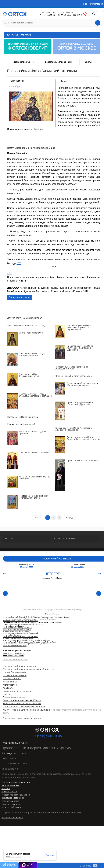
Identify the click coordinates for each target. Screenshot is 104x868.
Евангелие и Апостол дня (14, 656)
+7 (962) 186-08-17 (65, 13)
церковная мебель (10, 785)
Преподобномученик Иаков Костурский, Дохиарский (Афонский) (80, 348)
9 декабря (14, 87)
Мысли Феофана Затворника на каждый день (27, 710)
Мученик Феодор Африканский (15, 646)
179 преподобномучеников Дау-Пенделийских (20, 621)
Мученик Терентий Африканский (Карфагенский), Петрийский (27, 644)
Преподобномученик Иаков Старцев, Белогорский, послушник (36, 395)
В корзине (86, 866)
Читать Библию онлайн (15, 672)
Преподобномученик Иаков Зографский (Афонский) (80, 404)
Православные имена (14, 697)
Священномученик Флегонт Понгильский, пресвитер (23, 624)
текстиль (6, 789)
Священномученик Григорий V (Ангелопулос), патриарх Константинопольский (33, 623)
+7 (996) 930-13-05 (47, 13)
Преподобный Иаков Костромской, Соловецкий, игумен (72, 368)
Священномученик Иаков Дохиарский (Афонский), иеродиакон (73, 429)
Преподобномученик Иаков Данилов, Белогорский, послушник (84, 438)
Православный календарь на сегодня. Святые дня (29, 669)
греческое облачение (12, 807)
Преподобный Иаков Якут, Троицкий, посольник (32, 355)
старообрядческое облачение (16, 795)
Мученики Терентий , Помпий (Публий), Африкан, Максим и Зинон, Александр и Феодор (52, 610)
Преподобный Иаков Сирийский (23, 417)
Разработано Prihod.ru (12, 818)
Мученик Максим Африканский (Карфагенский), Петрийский (26, 640)
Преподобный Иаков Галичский (82, 461)
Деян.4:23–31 (9, 654)
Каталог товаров (53, 35)
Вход (85, 4)
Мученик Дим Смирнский (13, 635)
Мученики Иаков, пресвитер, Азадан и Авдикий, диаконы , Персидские (30, 619)
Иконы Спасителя (12, 679)
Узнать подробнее (13, 857)
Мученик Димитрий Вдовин (13, 626)
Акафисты (8, 688)
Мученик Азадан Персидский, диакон (17, 630)
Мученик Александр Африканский (16, 632)
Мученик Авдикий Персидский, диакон (18, 628)
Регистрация (97, 4)
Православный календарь (56, 559)
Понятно (50, 855)
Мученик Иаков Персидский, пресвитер (33, 433)
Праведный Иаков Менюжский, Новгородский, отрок (34, 497)
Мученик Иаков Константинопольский (74, 376)
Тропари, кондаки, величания (18, 691)
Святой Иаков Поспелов (31, 333)
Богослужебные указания (16, 659)
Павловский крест (10, 801)
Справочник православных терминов (22, 718)
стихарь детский (9, 792)
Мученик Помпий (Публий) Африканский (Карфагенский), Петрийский (30, 642)
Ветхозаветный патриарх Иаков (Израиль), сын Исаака (83, 384)
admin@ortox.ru (19, 743)
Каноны (7, 694)
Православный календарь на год (20, 666)
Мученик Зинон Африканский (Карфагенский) (21, 637)
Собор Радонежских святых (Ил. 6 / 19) (26, 326)
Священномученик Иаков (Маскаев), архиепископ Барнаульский (79, 328)
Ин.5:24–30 (20, 654)
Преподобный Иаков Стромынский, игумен (30, 375)
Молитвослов (10, 685)
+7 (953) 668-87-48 (47, 15)
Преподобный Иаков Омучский (34, 453)
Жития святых (10, 682)
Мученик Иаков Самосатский (21, 424)
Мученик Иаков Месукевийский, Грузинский (34, 478)
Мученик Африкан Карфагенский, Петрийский (21, 633)
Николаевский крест (11, 804)
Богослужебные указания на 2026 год (22, 700)
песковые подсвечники (13, 798)
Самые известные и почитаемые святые (24, 707)
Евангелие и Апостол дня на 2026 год (22, 704)
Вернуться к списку (19, 297)
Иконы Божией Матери (15, 675)
